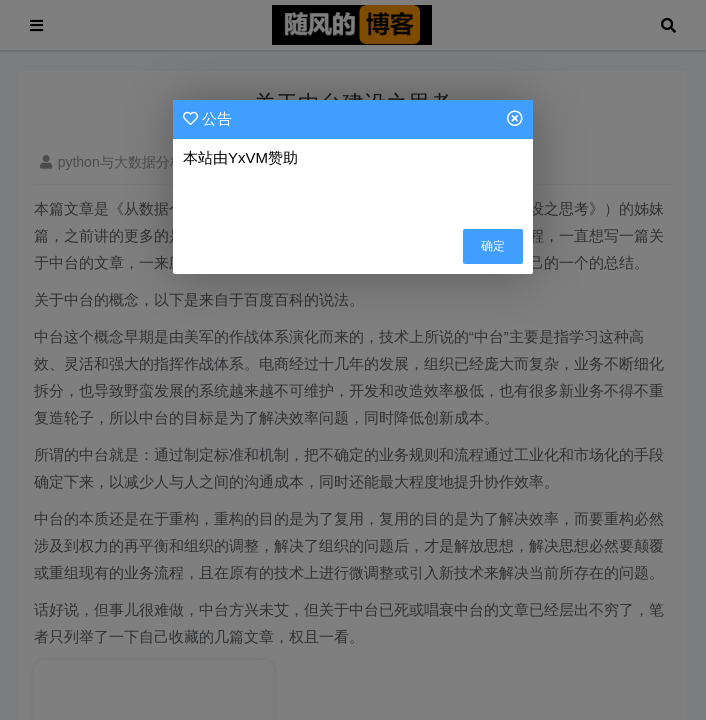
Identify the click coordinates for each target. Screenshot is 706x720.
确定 (493, 246)
